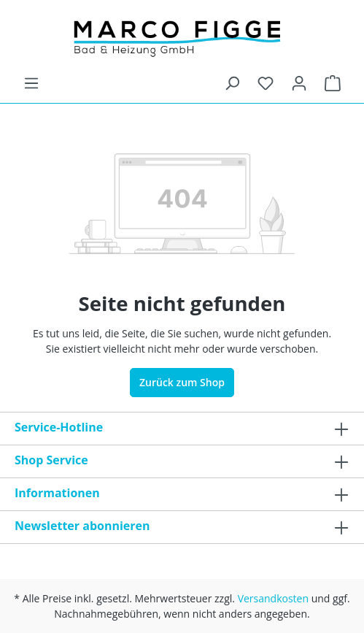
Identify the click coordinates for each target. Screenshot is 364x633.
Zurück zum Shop (182, 382)
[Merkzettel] (266, 83)
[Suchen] (232, 83)
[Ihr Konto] (299, 83)
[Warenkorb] (333, 83)
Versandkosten (273, 598)
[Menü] (31, 83)
